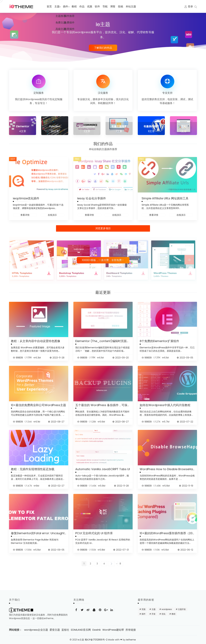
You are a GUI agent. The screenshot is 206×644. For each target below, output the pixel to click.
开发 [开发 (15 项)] (154, 614)
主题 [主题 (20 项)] (154, 609)
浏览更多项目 (103, 228)
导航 (107, 7)
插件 (67, 7)
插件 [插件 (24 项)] (144, 614)
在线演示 (52, 215)
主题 (57, 7)
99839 (19, 361)
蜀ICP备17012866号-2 (96, 640)
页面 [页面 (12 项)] (144, 609)
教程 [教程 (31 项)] (173, 614)
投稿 (123, 7)
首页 (49, 7)
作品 (84, 7)
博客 (115, 7)
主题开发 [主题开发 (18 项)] (182, 609)
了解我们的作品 (103, 48)
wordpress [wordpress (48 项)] (167, 609)
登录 (190, 7)
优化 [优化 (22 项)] (164, 614)
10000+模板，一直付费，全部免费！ (103, 260)
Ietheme (131, 640)
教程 (76, 7)
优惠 (92, 7)
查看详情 (25, 215)
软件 (99, 7)
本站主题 (133, 7)
